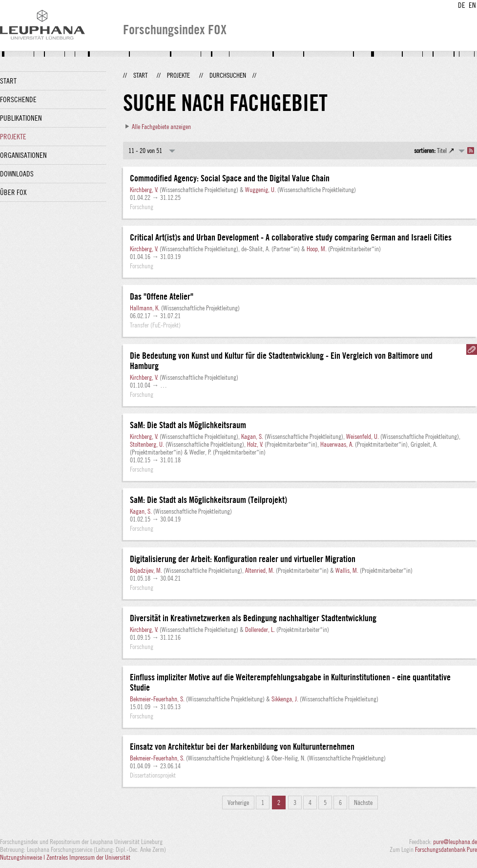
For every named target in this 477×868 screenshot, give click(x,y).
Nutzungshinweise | (23, 857)
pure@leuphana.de (455, 842)
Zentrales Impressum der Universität (88, 857)
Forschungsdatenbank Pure (446, 849)
